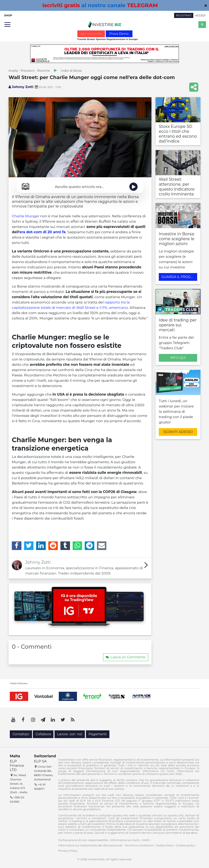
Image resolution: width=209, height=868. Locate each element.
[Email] (102, 546)
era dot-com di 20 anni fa (42, 232)
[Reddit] (53, 546)
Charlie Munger (26, 216)
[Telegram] (89, 546)
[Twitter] (29, 546)
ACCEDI (200, 15)
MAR (146, 840)
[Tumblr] (65, 546)
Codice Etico (165, 845)
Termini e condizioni (139, 845)
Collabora (43, 734)
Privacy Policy (68, 851)
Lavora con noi (70, 734)
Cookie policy (185, 845)
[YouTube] (13, 720)
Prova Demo (119, 34)
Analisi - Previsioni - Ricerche (29, 71)
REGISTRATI (184, 15)
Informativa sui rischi (125, 840)
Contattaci (21, 734)
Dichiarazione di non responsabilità (83, 840)
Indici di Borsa (72, 71)
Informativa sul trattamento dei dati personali (90, 845)
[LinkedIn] (41, 546)
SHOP (8, 15)
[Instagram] (33, 720)
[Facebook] (17, 546)
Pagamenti (98, 734)
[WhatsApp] (77, 546)
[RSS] (73, 720)
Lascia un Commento (126, 657)
